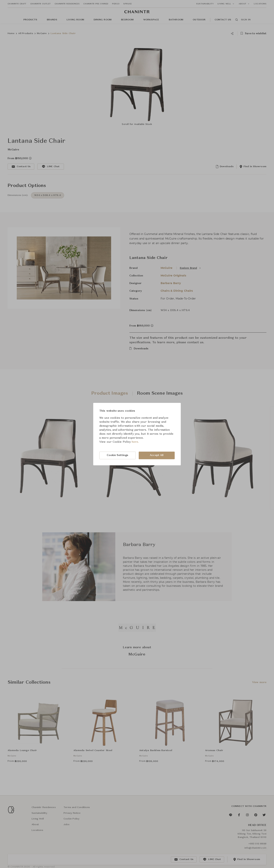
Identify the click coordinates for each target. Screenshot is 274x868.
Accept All (157, 455)
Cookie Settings (118, 455)
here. (135, 442)
